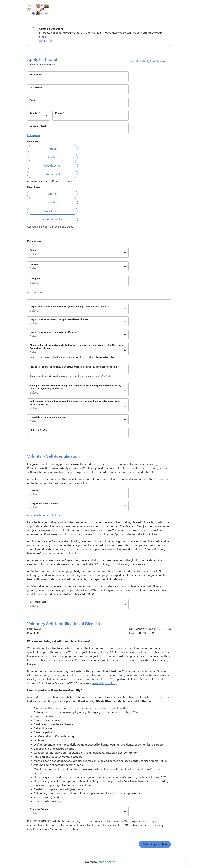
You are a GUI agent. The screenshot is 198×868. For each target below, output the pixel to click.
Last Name (36, 87)
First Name (37, 74)
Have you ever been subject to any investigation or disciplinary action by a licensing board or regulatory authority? (75, 387)
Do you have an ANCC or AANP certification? (55, 332)
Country (35, 113)
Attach (52, 149)
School (33, 250)
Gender (34, 491)
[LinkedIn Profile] (78, 435)
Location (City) (39, 126)
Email (34, 100)
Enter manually (52, 174)
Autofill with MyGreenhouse (147, 61)
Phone (59, 113)
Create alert (46, 41)
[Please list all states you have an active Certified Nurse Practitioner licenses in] (78, 371)
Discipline (35, 279)
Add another (35, 292)
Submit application (155, 844)
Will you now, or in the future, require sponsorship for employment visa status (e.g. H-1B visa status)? (77, 403)
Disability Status (39, 809)
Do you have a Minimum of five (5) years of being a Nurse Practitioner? (69, 307)
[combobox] (30, 117)
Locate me (34, 135)
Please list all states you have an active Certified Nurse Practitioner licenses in (74, 367)
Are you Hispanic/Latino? (44, 504)
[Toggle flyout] (46, 116)
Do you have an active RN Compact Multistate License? (60, 319)
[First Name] (78, 79)
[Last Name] (78, 92)
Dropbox (52, 157)
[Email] (78, 105)
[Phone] (90, 118)
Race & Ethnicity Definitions (45, 516)
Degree (34, 264)
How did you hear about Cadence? (49, 417)
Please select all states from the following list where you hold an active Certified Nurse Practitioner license (77, 347)
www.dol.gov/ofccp (104, 683)
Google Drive (52, 166)
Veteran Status (38, 602)
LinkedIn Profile (39, 430)
